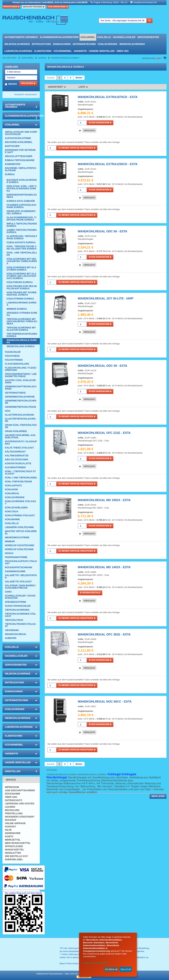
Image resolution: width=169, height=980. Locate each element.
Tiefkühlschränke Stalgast (20, 615)
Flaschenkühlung (17, 364)
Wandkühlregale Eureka (65, 58)
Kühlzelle (104, 37)
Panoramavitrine (16, 557)
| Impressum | (84, 977)
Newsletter (13, 853)
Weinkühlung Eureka (21, 346)
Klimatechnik (43, 51)
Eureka (43, 58)
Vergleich (89, 131)
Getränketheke (15, 393)
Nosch (9, 553)
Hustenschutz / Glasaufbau (21, 443)
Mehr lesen (158, 796)
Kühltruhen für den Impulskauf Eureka (22, 287)
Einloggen (28, 83)
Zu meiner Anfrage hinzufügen (77, 148)
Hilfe (8, 830)
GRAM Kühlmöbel (16, 431)
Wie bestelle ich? (17, 856)
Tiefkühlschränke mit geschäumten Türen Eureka (22, 321)
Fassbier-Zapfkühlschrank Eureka (21, 206)
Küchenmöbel (63, 51)
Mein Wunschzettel (18, 843)
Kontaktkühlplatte (18, 463)
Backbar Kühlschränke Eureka (22, 181)
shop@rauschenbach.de (145, 2)
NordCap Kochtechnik (20, 545)
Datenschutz (14, 800)
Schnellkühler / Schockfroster (20, 597)
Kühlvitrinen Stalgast (20, 515)
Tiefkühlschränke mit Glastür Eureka (21, 329)
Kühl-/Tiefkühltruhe (18, 482)
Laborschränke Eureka (22, 304)
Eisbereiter (13, 164)
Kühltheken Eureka (20, 282)
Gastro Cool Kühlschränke (20, 381)
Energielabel (14, 859)
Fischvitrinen (14, 360)
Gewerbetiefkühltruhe (21, 407)
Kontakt (10, 827)
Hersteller (21, 771)
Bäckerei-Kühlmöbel (19, 142)
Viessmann (12, 630)
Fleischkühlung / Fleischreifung (21, 369)
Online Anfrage (15, 823)
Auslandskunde (58, 7)
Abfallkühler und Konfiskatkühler (21, 133)
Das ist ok (126, 969)
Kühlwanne (12, 519)
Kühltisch (12, 511)
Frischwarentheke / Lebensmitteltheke (21, 375)
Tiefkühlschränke (17, 610)
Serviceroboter (148, 37)
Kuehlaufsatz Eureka (21, 242)
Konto (9, 836)
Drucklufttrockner (19, 156)
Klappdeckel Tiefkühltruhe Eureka (22, 237)
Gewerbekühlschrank (20, 397)
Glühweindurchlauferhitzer (59, 37)
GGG (8, 411)
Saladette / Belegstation (21, 576)
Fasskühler (13, 352)
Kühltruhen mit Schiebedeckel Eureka (22, 294)
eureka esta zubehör (21, 201)
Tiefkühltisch (14, 620)
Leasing (10, 807)
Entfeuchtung (41, 44)
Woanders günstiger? (20, 817)
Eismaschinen (62, 44)
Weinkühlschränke (132, 44)
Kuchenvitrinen (15, 467)
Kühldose (11, 489)
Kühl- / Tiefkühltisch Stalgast (20, 472)
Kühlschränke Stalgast (20, 502)
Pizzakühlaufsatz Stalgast (21, 562)
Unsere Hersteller (102, 51)
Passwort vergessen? (26, 95)
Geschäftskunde (34, 7)
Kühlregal (12, 493)
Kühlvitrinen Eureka (20, 299)
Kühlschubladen (16, 508)
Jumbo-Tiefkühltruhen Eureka (22, 231)
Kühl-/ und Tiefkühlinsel (21, 478)
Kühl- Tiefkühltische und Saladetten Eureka (22, 248)
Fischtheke (12, 356)
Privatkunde (11, 7)
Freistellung (14, 813)
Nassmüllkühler (124, 37)
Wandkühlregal (16, 634)
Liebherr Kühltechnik (19, 527)
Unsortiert (57, 87)
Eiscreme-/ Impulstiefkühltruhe (21, 169)
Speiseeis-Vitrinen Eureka (22, 314)
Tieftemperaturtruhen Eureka (22, 335)
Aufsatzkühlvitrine (18, 138)
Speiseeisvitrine (16, 602)
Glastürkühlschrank (20, 415)
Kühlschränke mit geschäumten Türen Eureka (22, 261)
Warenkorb (13, 833)
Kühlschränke (108, 44)
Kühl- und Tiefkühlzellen (22, 254)
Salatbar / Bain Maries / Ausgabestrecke (20, 587)
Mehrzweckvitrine (17, 537)
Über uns (123, 51)
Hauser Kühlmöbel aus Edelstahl (20, 436)
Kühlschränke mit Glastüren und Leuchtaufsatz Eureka (21, 276)
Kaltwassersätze (17, 456)
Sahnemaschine (15, 571)
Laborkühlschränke (18, 51)
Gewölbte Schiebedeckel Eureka (21, 212)
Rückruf (11, 820)
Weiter (79, 78)
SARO (8, 592)
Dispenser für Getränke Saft (20, 151)
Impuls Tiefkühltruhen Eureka (22, 225)
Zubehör (11, 638)
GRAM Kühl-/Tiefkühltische (21, 426)
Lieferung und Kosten (20, 804)
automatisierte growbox (21, 37)
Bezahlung (12, 810)
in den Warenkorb (100, 123)
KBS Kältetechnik (17, 459)
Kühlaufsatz (13, 485)
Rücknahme (13, 794)
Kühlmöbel (88, 37)
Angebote (80, 51)
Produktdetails (90, 593)
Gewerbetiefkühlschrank (21, 402)
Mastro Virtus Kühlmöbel (21, 532)
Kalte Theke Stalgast (19, 448)
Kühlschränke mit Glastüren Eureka (21, 269)
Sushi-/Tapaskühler (18, 606)
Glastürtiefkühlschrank (20, 420)
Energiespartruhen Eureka (22, 196)
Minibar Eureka (17, 309)
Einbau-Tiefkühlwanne (20, 160)
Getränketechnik (84, 44)
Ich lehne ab (111, 969)
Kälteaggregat (15, 452)
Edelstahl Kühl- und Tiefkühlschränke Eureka (22, 188)
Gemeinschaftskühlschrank (21, 388)
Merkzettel (13, 840)
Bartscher (12, 146)
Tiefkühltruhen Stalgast (20, 625)
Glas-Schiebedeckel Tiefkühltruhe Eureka (21, 219)
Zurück (51, 78)
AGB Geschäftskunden (20, 790)
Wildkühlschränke (17, 44)
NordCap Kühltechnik (19, 549)
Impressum (12, 787)
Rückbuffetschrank (19, 567)
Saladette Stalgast (18, 582)
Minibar (10, 541)
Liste (83, 87)
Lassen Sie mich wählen (95, 963)
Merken (13, 84)
